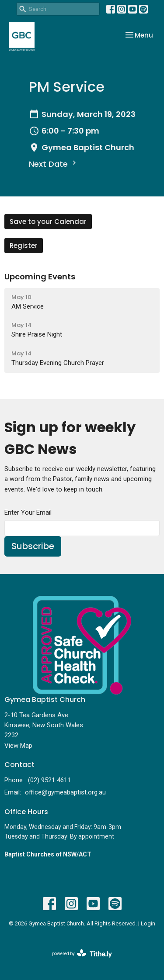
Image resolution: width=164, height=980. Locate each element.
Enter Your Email (28, 512)
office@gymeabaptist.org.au (65, 792)
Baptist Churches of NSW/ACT (48, 854)
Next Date (54, 164)
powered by (82, 954)
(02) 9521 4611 (49, 780)
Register (24, 246)
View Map (18, 746)
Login (148, 923)
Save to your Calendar (48, 222)
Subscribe (33, 546)
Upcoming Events (40, 277)
